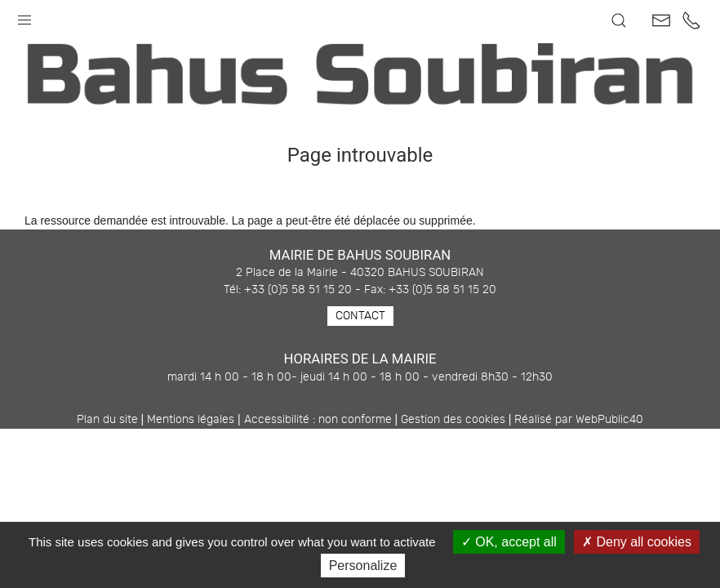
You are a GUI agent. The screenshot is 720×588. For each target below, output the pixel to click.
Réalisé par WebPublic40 (579, 420)
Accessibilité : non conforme (318, 420)
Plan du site (107, 420)
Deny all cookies (637, 542)
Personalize (363, 566)
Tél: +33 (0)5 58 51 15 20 (288, 290)
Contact (360, 316)
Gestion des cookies (453, 420)
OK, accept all (509, 542)
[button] (24, 16)
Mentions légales (191, 420)
